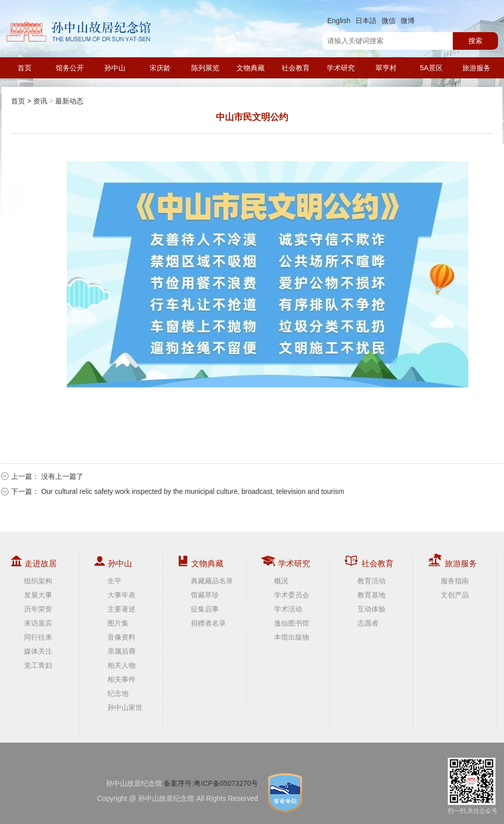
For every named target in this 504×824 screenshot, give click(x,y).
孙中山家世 (125, 707)
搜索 (475, 41)
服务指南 (455, 581)
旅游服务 (476, 68)
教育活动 (371, 581)
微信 (389, 21)
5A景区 (431, 68)
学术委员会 (292, 595)
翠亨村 (386, 68)
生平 (114, 581)
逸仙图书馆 (292, 623)
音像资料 (121, 637)
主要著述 (121, 609)
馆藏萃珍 (205, 595)
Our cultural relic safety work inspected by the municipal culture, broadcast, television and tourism (193, 491)
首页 (25, 68)
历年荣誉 (38, 609)
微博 (408, 21)
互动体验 (371, 609)
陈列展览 (205, 68)
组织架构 (38, 581)
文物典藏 (250, 68)
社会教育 (296, 68)
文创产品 (455, 595)
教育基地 (371, 595)
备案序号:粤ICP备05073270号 (211, 783)
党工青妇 (38, 665)
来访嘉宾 (38, 623)
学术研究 (341, 68)
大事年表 (121, 595)
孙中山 (115, 68)
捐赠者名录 (208, 623)
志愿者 (368, 623)
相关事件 (121, 679)
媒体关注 (38, 651)
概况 (281, 581)
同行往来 (38, 637)
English (339, 21)
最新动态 (69, 101)
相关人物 (121, 665)
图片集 (118, 623)
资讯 (40, 101)
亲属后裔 (121, 651)
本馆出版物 (292, 637)
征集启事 (205, 609)
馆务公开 (70, 68)
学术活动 (288, 609)
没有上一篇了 (62, 476)
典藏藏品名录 (212, 581)
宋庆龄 (160, 68)
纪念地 (118, 693)
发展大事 (38, 595)
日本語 (366, 21)
